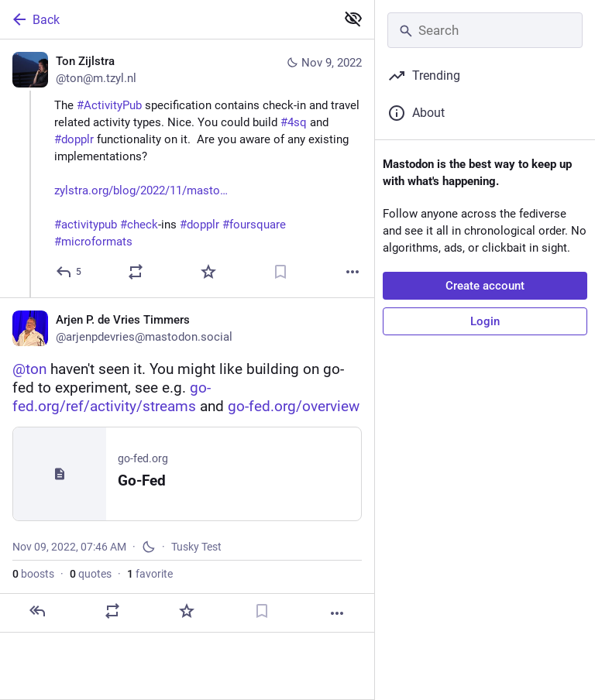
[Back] (166, 19)
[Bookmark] (280, 272)
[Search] (485, 30)
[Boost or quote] (136, 272)
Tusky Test (196, 547)
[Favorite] (208, 272)
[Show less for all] (353, 19)
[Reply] (69, 272)
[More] (353, 272)
